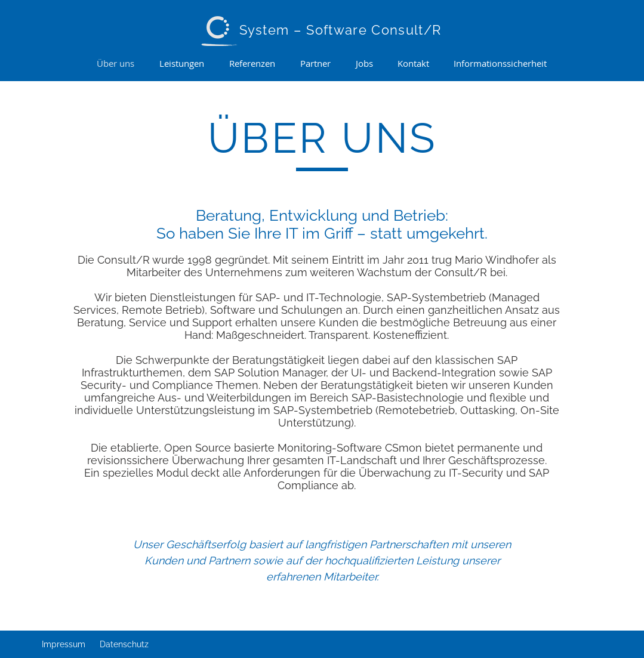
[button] (182, 63)
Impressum (64, 644)
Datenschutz (124, 644)
